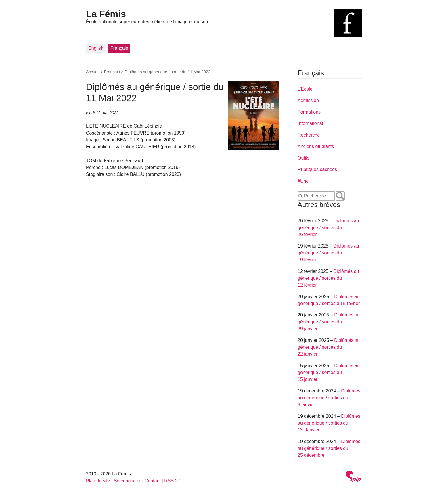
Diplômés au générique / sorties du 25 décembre (329, 448)
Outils (304, 158)
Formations (309, 112)
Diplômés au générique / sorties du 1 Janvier (329, 423)
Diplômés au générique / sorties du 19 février (328, 253)
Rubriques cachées (317, 169)
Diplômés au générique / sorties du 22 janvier (329, 347)
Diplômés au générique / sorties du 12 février (328, 278)
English (96, 48)
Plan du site (98, 481)
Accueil (93, 72)
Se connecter (127, 481)
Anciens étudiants (316, 146)
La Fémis (106, 14)
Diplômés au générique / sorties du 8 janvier (329, 398)
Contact (153, 481)
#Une (303, 181)
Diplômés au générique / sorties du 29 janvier (329, 322)
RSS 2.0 (173, 481)
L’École (305, 89)
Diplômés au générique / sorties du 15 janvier (329, 372)
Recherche (309, 135)
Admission (308, 100)
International (310, 123)
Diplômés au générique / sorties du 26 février (328, 228)
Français (119, 48)
